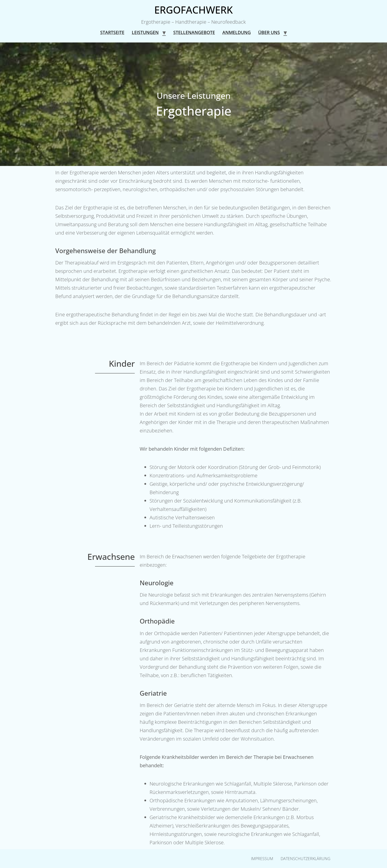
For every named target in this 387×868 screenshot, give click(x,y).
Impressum (262, 859)
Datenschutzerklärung (306, 859)
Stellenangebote (194, 32)
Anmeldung (237, 32)
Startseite (112, 32)
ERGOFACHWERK (193, 10)
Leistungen (145, 32)
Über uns (269, 32)
